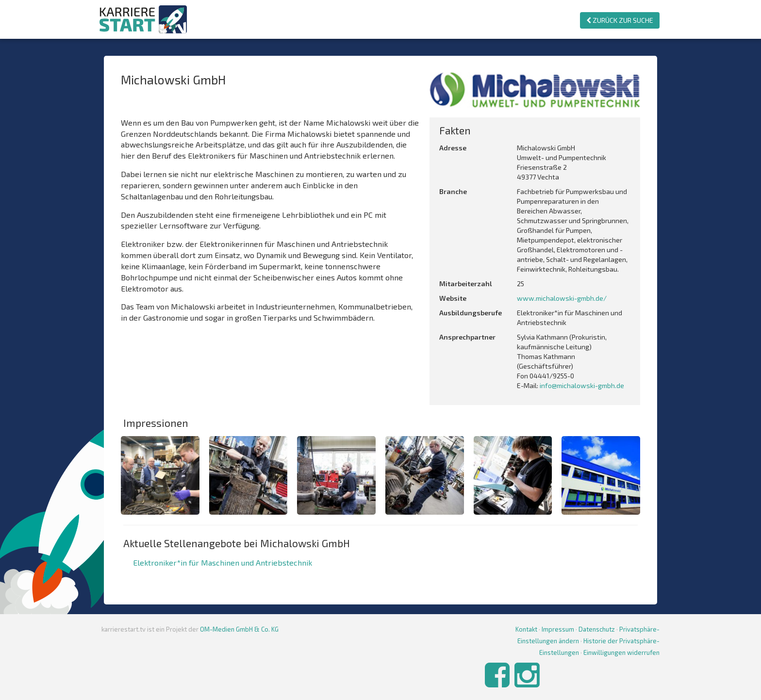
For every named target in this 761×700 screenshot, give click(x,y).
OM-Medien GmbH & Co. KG (239, 629)
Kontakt (526, 629)
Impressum (558, 629)
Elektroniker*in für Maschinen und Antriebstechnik (223, 562)
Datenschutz (597, 629)
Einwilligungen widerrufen (621, 652)
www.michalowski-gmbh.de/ (562, 298)
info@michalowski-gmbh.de (582, 385)
